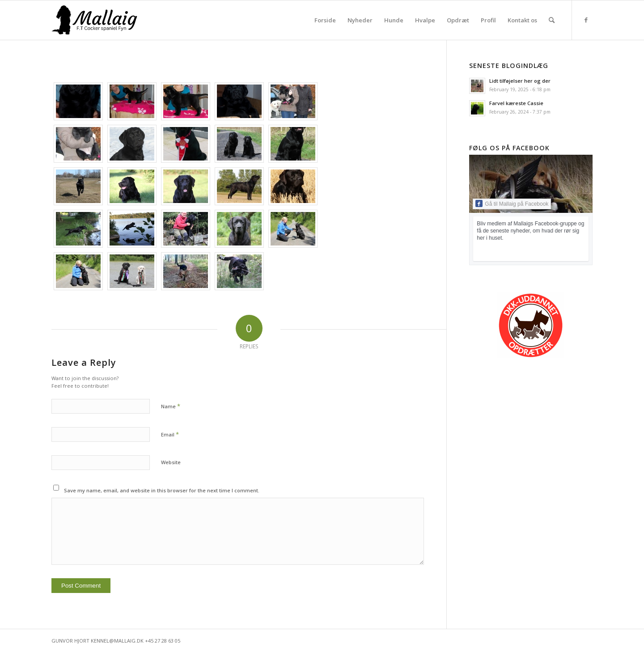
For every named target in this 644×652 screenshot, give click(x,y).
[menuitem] (325, 20)
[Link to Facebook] (586, 20)
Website (171, 462)
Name (171, 406)
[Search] (552, 20)
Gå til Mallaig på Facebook (512, 203)
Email (170, 434)
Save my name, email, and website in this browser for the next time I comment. (162, 490)
